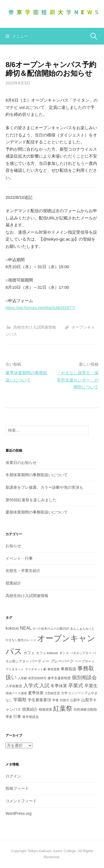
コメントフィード (21, 801)
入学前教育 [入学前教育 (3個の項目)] (14, 686)
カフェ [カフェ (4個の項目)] (29, 653)
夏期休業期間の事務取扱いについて (37, 512)
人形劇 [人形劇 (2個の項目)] (22, 678)
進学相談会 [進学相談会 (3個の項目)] (31, 717)
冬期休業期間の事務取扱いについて (37, 475)
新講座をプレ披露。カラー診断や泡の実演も (44, 487)
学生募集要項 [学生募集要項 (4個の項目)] (39, 700)
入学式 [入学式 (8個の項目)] (31, 686)
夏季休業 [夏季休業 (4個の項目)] (36, 693)
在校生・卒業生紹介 (23, 571)
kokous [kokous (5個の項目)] (12, 628)
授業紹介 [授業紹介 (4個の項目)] (30, 709)
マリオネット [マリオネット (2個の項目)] (15, 669)
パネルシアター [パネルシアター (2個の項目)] (81, 653)
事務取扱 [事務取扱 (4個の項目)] (69, 669)
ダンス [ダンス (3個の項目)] (64, 653)
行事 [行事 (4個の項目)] (17, 717)
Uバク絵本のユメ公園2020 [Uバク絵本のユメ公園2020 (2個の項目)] (51, 629)
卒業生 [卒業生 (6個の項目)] (91, 686)
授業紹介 (13, 583)
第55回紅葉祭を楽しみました (31, 500)
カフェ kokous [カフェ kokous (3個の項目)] (47, 653)
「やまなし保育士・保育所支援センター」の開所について (78, 380)
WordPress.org (19, 813)
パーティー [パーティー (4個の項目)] (40, 661)
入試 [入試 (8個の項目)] (44, 686)
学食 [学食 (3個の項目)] (55, 700)
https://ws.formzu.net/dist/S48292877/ (40, 308)
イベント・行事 (19, 558)
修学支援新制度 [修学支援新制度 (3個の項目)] (59, 678)
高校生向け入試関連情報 (35, 327)
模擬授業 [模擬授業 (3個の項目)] (45, 710)
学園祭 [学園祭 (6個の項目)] (20, 700)
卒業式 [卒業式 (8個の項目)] (76, 686)
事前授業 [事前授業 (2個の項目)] (54, 669)
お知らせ (13, 546)
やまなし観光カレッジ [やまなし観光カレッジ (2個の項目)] (21, 640)
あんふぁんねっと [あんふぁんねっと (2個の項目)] (82, 629)
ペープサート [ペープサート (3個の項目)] (85, 661)
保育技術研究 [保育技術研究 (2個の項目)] (37, 678)
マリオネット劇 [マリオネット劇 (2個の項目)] (36, 669)
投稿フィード (17, 788)
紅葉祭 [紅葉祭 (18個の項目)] (63, 708)
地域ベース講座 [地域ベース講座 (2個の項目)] (16, 693)
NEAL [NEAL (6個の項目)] (26, 628)
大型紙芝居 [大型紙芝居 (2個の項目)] (52, 693)
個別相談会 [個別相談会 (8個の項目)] (84, 678)
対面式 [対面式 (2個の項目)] (64, 700)
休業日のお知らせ (21, 463)
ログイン (13, 776)
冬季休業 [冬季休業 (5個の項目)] (59, 686)
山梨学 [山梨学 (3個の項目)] (75, 700)
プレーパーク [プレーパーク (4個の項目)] (62, 661)
